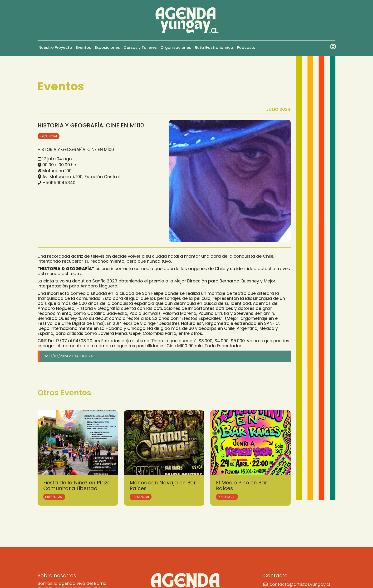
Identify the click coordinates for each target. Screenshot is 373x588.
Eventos (83, 48)
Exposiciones (107, 48)
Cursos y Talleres (140, 48)
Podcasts (246, 48)
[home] (187, 20)
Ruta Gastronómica (214, 48)
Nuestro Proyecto (55, 48)
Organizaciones (176, 48)
